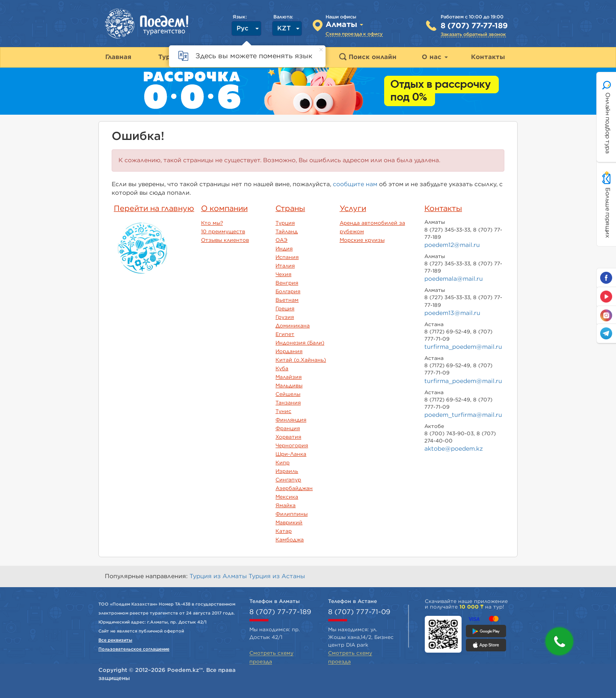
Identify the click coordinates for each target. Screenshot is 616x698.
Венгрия (287, 283)
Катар (284, 531)
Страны (290, 209)
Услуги (353, 209)
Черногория (292, 446)
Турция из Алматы (219, 576)
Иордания (289, 351)
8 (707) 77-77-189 (474, 26)
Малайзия (289, 377)
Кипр (283, 463)
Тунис (283, 411)
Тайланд (287, 232)
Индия (284, 249)
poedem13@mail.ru (452, 313)
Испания (287, 257)
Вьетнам (287, 300)
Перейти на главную (154, 209)
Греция (285, 309)
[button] (559, 641)
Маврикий (289, 523)
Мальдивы (289, 386)
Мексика (287, 497)
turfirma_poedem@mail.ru (463, 347)
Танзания (288, 403)
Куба (282, 368)
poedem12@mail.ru (452, 245)
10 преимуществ (223, 232)
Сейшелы (288, 394)
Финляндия (291, 420)
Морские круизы (362, 240)
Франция (288, 428)
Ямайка (286, 505)
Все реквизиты (115, 640)
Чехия (283, 274)
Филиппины (292, 514)
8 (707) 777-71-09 (359, 612)
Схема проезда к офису (354, 34)
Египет (285, 334)
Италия (285, 266)
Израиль (287, 471)
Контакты (443, 209)
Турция (285, 223)
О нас (435, 57)
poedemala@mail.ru (454, 279)
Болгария (288, 291)
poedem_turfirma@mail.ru (463, 415)
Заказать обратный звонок (473, 34)
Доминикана (293, 326)
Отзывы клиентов (225, 240)
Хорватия (288, 437)
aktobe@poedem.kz (454, 449)
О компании (224, 209)
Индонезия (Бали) (300, 343)
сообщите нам (355, 184)
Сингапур (288, 480)
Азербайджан (294, 488)
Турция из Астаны (277, 576)
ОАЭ (281, 240)
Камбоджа (290, 540)
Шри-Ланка (291, 454)
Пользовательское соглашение (134, 649)
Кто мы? (212, 223)
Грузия (285, 317)
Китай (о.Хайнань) (301, 360)
